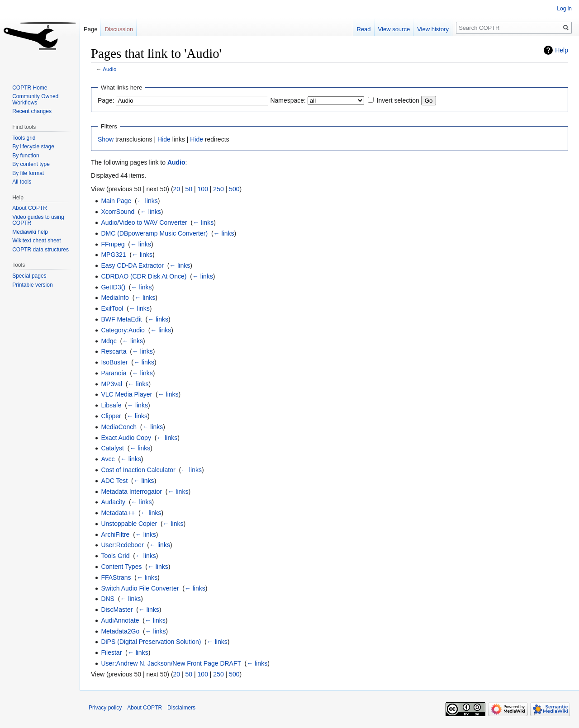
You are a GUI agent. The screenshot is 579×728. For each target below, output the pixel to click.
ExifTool (112, 308)
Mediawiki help (30, 232)
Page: (106, 100)
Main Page (116, 201)
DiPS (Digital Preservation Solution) (151, 642)
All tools (22, 182)
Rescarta (114, 351)
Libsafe (111, 405)
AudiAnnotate (120, 620)
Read (364, 29)
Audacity (113, 502)
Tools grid (24, 138)
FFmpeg (113, 244)
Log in (564, 9)
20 (177, 189)
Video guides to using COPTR (38, 220)
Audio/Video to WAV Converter (144, 222)
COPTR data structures (40, 250)
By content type (31, 164)
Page (90, 29)
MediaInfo (115, 298)
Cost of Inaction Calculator (138, 470)
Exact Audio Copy (126, 438)
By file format (28, 173)
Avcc (108, 459)
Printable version (32, 285)
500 (234, 189)
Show (106, 139)
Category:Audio (123, 330)
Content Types (121, 567)
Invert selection (398, 100)
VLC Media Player (126, 394)
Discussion (119, 29)
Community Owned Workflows (35, 99)
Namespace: (288, 100)
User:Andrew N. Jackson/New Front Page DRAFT (171, 663)
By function (26, 156)
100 (203, 189)
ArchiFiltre (115, 534)
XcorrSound (118, 212)
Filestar (111, 652)
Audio (109, 69)
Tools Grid (115, 556)
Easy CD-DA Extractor (132, 265)
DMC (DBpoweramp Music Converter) (154, 233)
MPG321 (113, 255)
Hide (164, 139)
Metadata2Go (120, 631)
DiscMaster (117, 610)
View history (433, 29)
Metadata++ (118, 513)
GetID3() (113, 287)
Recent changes (32, 111)
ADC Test (114, 481)
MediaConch (119, 427)
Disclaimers (181, 708)
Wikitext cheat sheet (36, 241)
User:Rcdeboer (122, 545)
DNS (108, 599)
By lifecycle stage (33, 147)
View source (394, 29)
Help (562, 50)
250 (218, 189)
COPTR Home (30, 88)
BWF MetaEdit (121, 319)
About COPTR (30, 208)
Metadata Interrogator (131, 492)
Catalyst (112, 448)
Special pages (29, 276)
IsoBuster (114, 362)
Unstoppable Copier (129, 524)
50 (189, 189)
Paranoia (114, 373)
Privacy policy (105, 708)
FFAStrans (116, 577)
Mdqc (109, 341)
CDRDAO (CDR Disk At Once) (144, 276)
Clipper (111, 416)
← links (147, 201)
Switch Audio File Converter (140, 588)
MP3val (112, 384)
